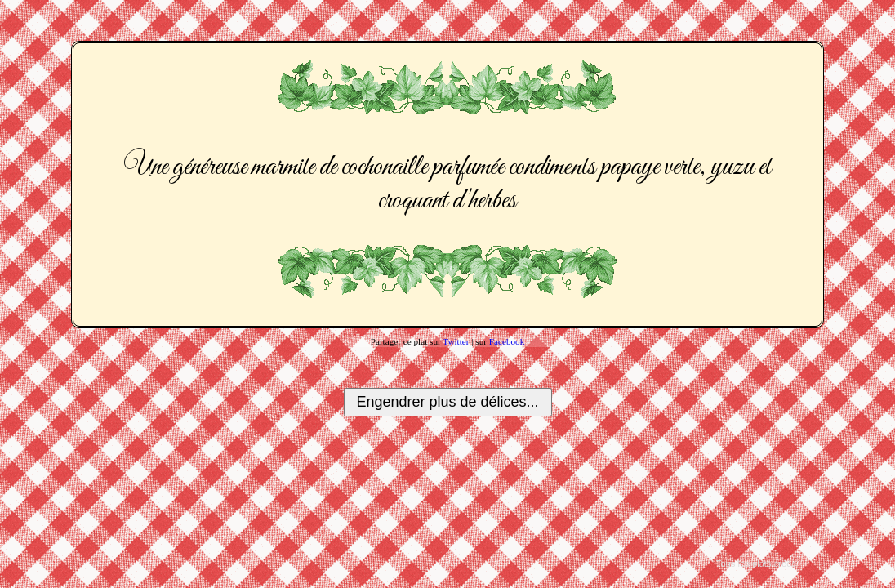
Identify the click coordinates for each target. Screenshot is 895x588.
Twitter (456, 341)
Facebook (507, 341)
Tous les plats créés (756, 563)
